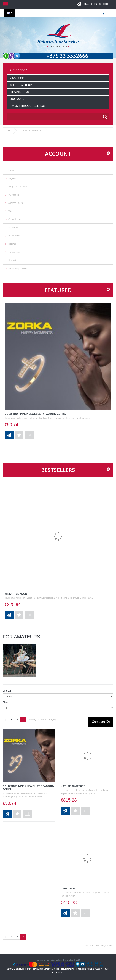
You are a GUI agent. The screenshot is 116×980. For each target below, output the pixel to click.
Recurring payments (18, 268)
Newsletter (13, 260)
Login (11, 170)
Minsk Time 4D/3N (16, 594)
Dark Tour (68, 889)
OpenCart (51, 960)
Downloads (14, 228)
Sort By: (7, 691)
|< (6, 720)
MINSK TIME (17, 78)
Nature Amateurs (73, 786)
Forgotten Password (18, 187)
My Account (14, 195)
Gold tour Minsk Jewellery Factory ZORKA (35, 414)
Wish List (13, 211)
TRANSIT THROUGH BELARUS (27, 106)
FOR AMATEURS (19, 92)
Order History (15, 219)
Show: (6, 702)
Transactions (14, 252)
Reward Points (15, 236)
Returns (12, 244)
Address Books (16, 203)
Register (12, 178)
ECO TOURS (17, 99)
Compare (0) (101, 722)
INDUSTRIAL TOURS (21, 85)
